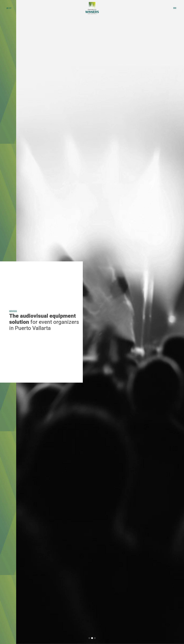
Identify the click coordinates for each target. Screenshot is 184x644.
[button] (89, 638)
